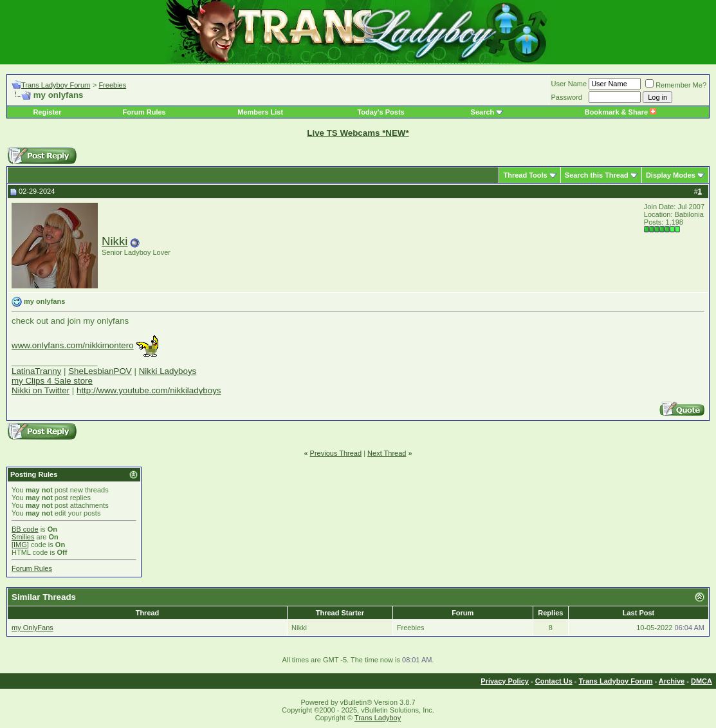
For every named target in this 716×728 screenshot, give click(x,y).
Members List (260, 112)
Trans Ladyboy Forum (56, 85)
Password (567, 97)
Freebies (112, 85)
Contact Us (554, 681)
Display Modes (671, 175)
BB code (25, 529)
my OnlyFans (32, 628)
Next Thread (387, 453)
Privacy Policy (505, 681)
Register (47, 112)
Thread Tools (525, 175)
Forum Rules (144, 112)
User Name (569, 84)
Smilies (23, 537)
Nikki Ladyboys (168, 371)
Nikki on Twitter (41, 390)
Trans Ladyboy (378, 718)
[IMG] (20, 545)
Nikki (115, 241)
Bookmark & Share (620, 112)
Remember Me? (676, 85)
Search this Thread (597, 175)
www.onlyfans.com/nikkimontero (73, 345)
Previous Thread (336, 453)
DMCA (702, 681)
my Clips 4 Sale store (52, 381)
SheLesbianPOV (100, 371)
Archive (672, 681)
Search (483, 112)
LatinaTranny (36, 371)
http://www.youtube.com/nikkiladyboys (149, 390)
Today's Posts (381, 112)
